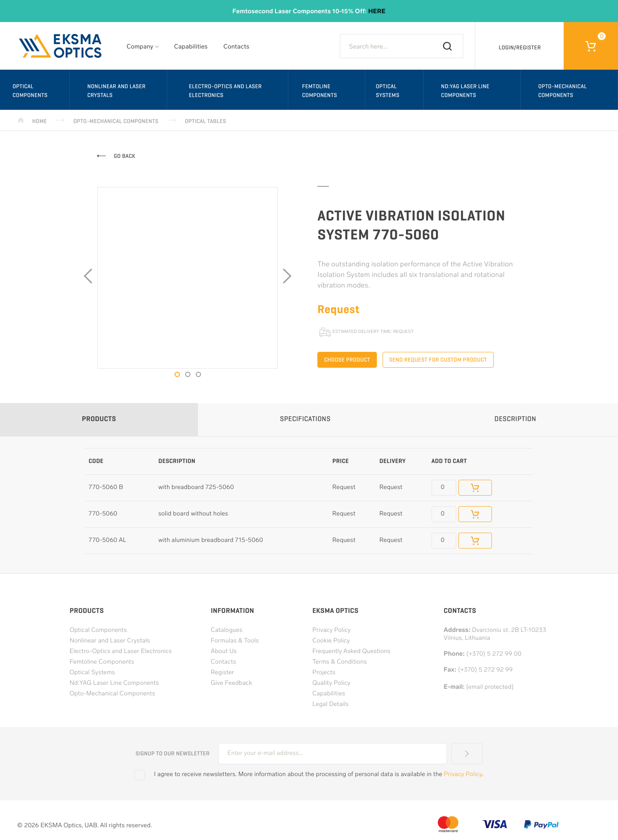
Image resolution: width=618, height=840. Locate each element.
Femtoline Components (320, 91)
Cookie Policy (331, 641)
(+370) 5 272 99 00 (494, 654)
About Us (224, 651)
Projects (324, 673)
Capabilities (191, 47)
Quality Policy (331, 683)
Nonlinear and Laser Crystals (116, 91)
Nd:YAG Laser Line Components (465, 91)
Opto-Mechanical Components (116, 121)
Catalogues (227, 630)
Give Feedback (231, 683)
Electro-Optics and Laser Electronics (225, 91)
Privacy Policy (332, 630)
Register (222, 673)
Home (39, 121)
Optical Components (30, 91)
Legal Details (331, 704)
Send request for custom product (438, 360)
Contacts (236, 47)
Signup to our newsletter (172, 754)
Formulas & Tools (235, 641)
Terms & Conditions (340, 662)
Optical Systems (387, 91)
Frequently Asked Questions (352, 651)
